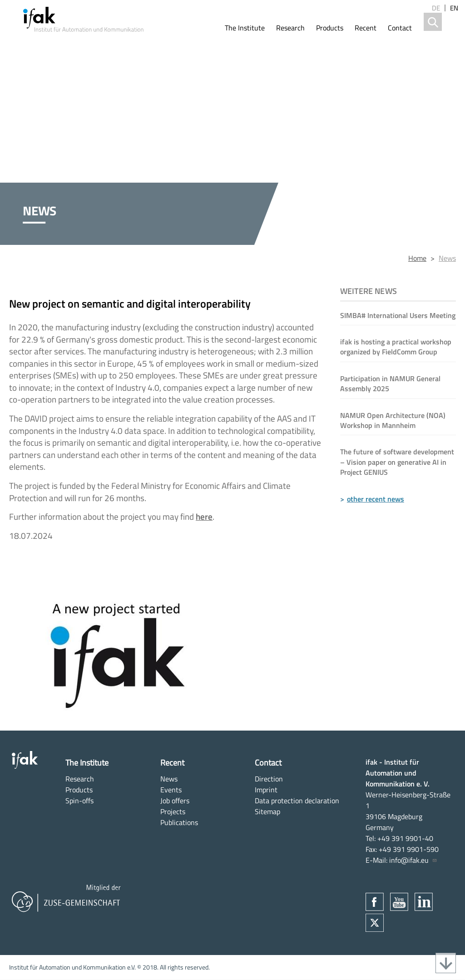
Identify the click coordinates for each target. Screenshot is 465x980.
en (454, 8)
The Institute (245, 28)
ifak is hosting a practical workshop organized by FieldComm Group (396, 347)
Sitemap (267, 811)
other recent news (376, 499)
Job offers (175, 801)
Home (417, 258)
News (447, 258)
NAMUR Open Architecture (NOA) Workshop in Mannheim (393, 420)
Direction (269, 779)
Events (171, 790)
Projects (173, 811)
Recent (366, 28)
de (436, 8)
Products (330, 28)
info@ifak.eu (413, 860)
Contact (400, 28)
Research (290, 28)
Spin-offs (79, 801)
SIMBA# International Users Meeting (398, 315)
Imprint (266, 790)
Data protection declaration (297, 801)
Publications (179, 822)
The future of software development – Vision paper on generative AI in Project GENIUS (397, 462)
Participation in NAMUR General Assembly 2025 (390, 383)
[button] (166, 647)
